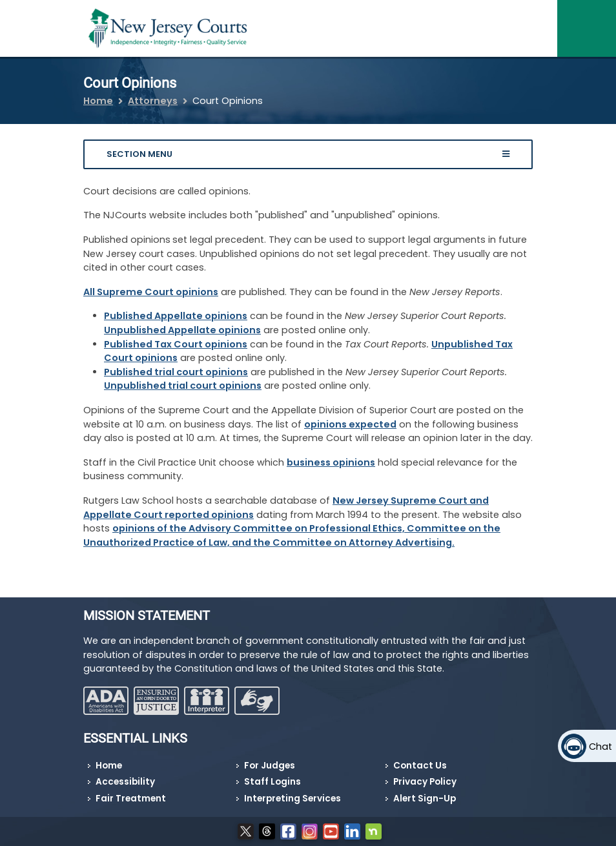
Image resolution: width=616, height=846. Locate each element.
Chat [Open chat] (601, 747)
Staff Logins (272, 782)
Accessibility (125, 782)
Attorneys (153, 101)
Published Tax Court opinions (176, 344)
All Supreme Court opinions (151, 292)
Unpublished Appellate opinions (182, 330)
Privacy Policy (425, 782)
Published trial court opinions (176, 372)
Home (98, 101)
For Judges (270, 766)
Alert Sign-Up (425, 799)
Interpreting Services (293, 799)
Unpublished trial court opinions (183, 386)
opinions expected (350, 424)
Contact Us (420, 766)
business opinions (331, 462)
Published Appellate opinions (176, 316)
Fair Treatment (131, 799)
